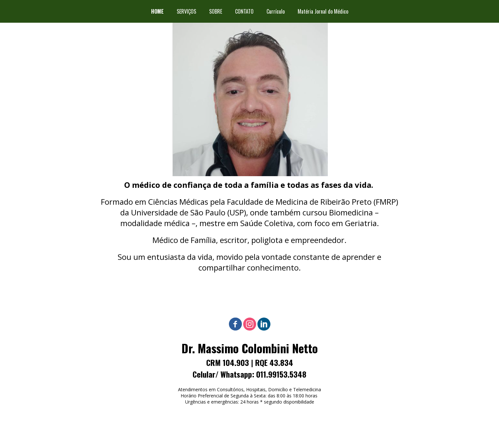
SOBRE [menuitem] (216, 11)
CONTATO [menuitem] (244, 11)
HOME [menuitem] (157, 11)
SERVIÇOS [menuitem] (186, 11)
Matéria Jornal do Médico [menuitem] (323, 11)
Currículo (276, 11)
